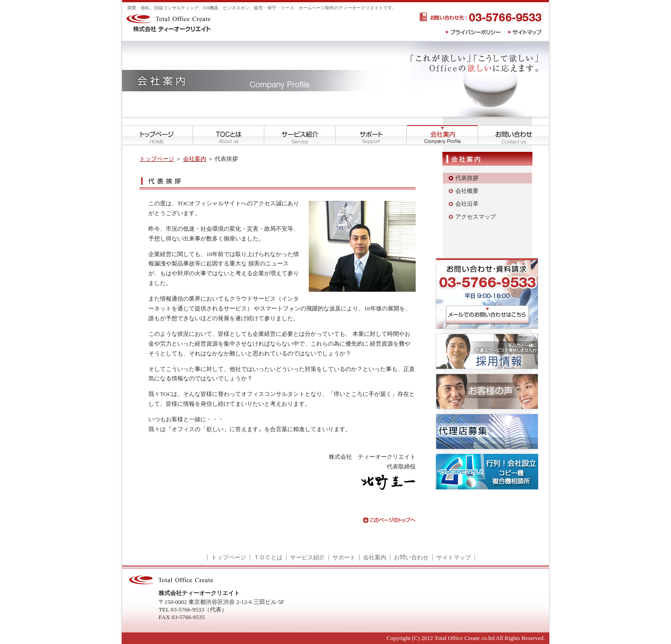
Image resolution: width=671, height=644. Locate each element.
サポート (344, 557)
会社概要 (467, 191)
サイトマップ (454, 557)
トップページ (157, 159)
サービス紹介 (307, 557)
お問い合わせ (411, 557)
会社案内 (195, 159)
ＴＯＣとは (268, 557)
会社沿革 (467, 204)
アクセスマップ (476, 217)
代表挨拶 (467, 178)
